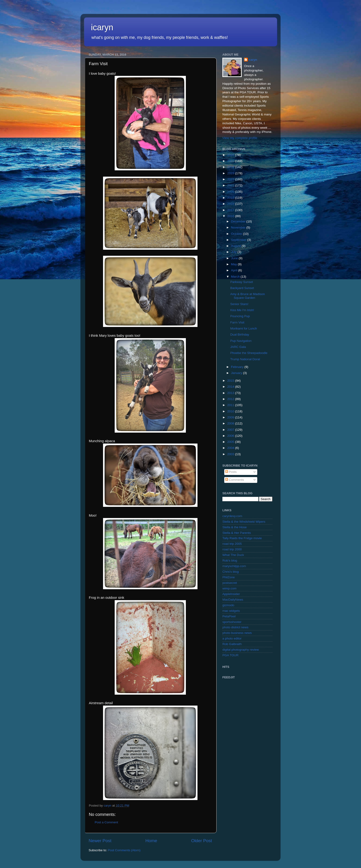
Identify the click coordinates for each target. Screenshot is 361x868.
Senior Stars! (239, 304)
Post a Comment (106, 822)
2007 (231, 430)
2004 (231, 448)
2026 (231, 155)
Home (151, 841)
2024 (231, 167)
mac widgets (231, 611)
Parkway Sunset (242, 282)
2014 (231, 387)
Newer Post (100, 841)
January (237, 373)
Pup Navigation (241, 341)
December (239, 221)
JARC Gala (238, 347)
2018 (231, 204)
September (239, 240)
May (234, 264)
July (234, 252)
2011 (231, 405)
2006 (231, 436)
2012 (231, 399)
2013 (231, 393)
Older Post (202, 841)
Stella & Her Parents (237, 533)
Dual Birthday (240, 335)
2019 (231, 198)
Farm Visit (237, 322)
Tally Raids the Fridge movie (242, 538)
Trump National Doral (245, 359)
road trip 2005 (232, 544)
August (236, 246)
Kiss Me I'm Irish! (242, 310)
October (237, 234)
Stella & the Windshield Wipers (244, 522)
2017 (231, 210)
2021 (231, 185)
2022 (231, 179)
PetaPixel (229, 616)
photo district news (235, 627)
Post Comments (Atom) (124, 850)
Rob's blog (230, 560)
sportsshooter (232, 622)
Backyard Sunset (242, 288)
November (239, 227)
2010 (231, 411)
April (235, 270)
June (235, 258)
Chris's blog (231, 572)
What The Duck (233, 555)
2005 (231, 442)
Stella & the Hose (234, 527)
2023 (231, 173)
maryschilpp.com (234, 566)
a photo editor (232, 638)
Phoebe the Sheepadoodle (249, 353)
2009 (231, 417)
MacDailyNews (233, 600)
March (236, 277)
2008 (231, 423)
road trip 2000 (232, 549)
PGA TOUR (230, 655)
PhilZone (229, 577)
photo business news (237, 633)
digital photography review (241, 650)
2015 (231, 381)
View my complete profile (240, 138)
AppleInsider (231, 594)
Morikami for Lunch (244, 328)
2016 (231, 216)
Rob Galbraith (232, 644)
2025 (231, 161)
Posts (231, 472)
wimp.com (229, 588)
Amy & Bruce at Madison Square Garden (248, 296)
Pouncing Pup (240, 316)
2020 (231, 192)
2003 (231, 454)
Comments (235, 480)
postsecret (230, 583)
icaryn (102, 27)
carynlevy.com (232, 516)
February (238, 367)
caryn (253, 60)
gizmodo (228, 605)
